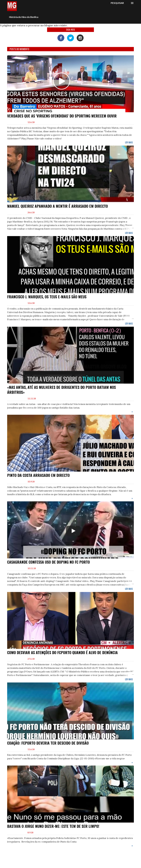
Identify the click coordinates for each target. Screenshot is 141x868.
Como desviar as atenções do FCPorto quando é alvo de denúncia (62, 652)
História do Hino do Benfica (24, 17)
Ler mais (129, 142)
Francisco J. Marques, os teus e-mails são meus (47, 297)
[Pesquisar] (117, 3)
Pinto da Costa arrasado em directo (38, 475)
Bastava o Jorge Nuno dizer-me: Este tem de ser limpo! (53, 826)
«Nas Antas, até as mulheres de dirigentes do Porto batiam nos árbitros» (61, 390)
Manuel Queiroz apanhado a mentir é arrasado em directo (57, 206)
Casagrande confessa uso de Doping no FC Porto (48, 562)
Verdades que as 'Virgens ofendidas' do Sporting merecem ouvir (62, 116)
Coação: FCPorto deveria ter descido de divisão (48, 743)
